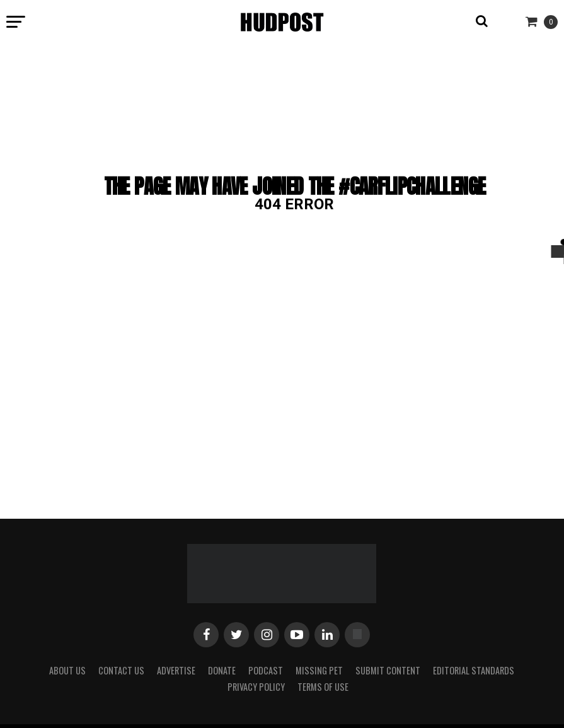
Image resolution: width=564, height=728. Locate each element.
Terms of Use (323, 687)
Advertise (176, 670)
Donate (222, 670)
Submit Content (388, 670)
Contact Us (121, 670)
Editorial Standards (474, 670)
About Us (67, 670)
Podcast (266, 670)
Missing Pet (319, 670)
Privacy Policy (256, 687)
